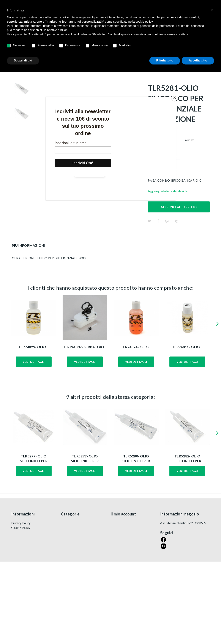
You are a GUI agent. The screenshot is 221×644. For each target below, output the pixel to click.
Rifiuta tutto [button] (165, 60)
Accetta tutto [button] (198, 60)
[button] (212, 10)
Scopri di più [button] (23, 60)
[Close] (175, 98)
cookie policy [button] (144, 22)
